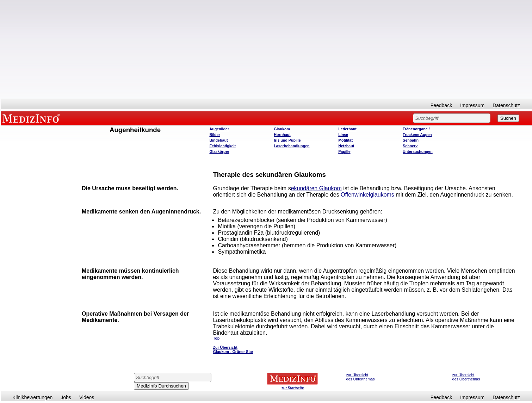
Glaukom (282, 129)
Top (216, 338)
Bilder (215, 135)
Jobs (66, 397)
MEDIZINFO (32, 118)
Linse (343, 135)
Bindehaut (218, 140)
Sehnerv (410, 146)
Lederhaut (347, 129)
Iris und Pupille (287, 140)
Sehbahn (411, 140)
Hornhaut (282, 135)
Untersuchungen (418, 151)
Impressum (472, 105)
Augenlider (219, 129)
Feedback (441, 105)
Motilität (345, 140)
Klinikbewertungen (32, 397)
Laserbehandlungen (292, 146)
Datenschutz (506, 105)
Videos (87, 397)
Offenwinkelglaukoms (367, 195)
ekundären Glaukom (316, 188)
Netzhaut (346, 146)
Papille (344, 151)
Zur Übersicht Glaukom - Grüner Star (233, 349)
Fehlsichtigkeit (222, 146)
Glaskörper (219, 151)
